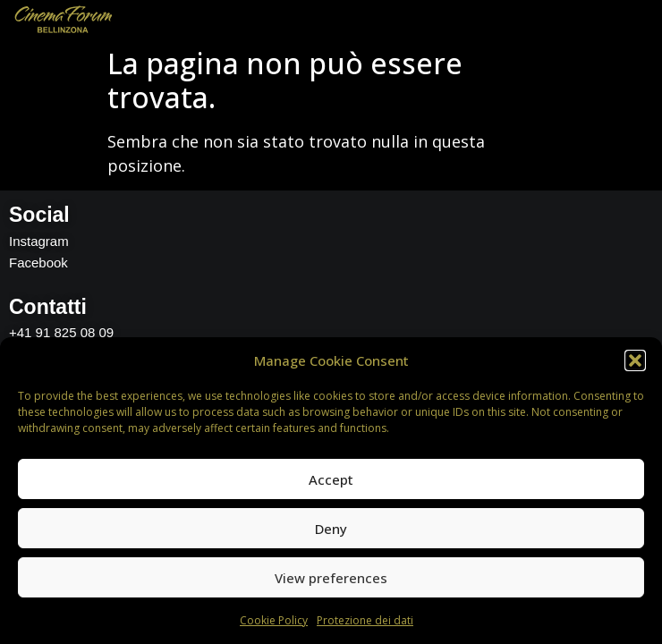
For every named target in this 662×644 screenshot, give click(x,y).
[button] (635, 360)
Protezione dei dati (365, 620)
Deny (331, 529)
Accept (331, 479)
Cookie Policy (274, 620)
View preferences (331, 578)
